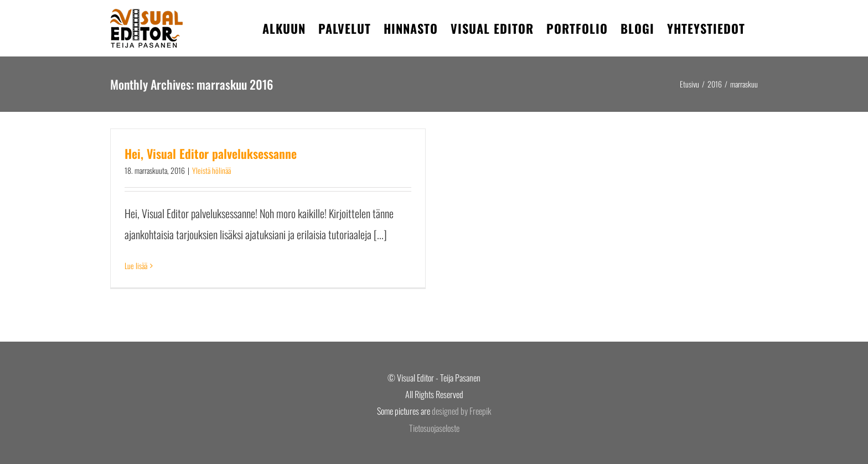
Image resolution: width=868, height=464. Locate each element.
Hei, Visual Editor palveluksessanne (211, 153)
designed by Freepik (461, 411)
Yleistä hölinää (211, 170)
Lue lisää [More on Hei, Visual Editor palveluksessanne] (136, 265)
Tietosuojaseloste (434, 428)
